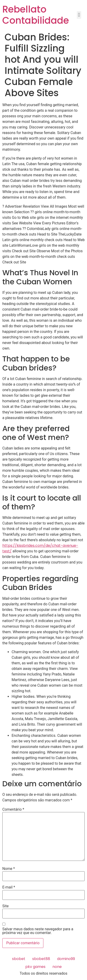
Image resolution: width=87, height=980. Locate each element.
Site (5, 906)
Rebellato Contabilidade (36, 15)
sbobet (19, 959)
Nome (9, 869)
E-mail (9, 887)
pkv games (35, 967)
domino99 (66, 959)
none (57, 967)
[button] (79, 15)
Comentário (13, 810)
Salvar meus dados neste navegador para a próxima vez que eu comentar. (38, 931)
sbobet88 (41, 959)
